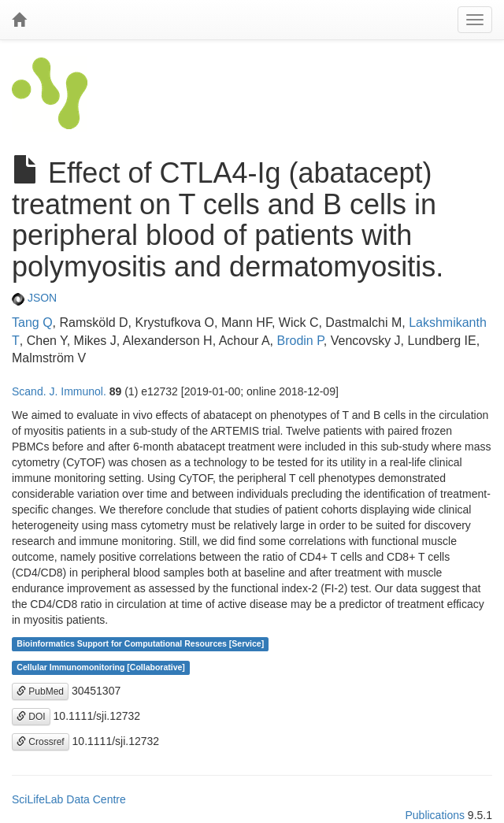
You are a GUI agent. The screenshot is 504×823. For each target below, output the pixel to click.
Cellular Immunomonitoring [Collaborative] (101, 668)
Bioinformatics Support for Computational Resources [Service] (140, 644)
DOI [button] (31, 717)
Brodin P (300, 341)
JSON (34, 298)
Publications (435, 815)
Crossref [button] (41, 742)
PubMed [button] (40, 691)
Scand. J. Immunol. (59, 391)
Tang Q (32, 323)
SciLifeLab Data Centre (69, 799)
